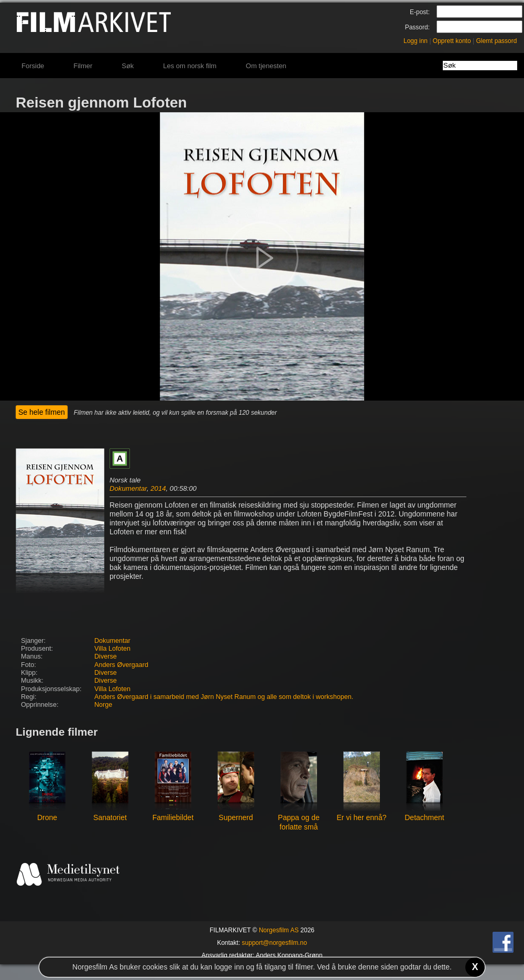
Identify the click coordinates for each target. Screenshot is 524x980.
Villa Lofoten (112, 649)
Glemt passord (496, 41)
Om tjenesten (266, 66)
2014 (158, 488)
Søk (128, 66)
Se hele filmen (42, 412)
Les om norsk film (190, 66)
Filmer (83, 66)
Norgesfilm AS (279, 930)
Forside (33, 66)
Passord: (417, 27)
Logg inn (416, 41)
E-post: (420, 12)
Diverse (106, 656)
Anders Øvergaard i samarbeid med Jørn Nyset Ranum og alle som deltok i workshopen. (224, 697)
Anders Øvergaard (121, 665)
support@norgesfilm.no (275, 943)
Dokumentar (128, 488)
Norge (103, 705)
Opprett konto (452, 41)
